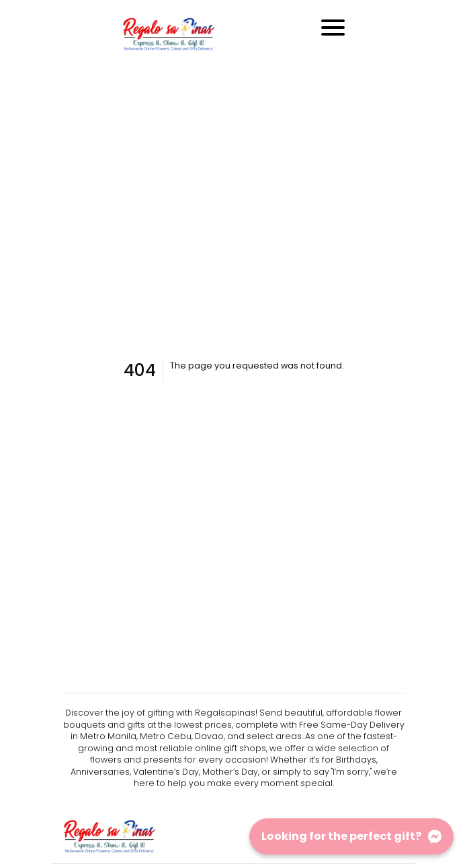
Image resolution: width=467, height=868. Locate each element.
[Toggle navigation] (333, 28)
